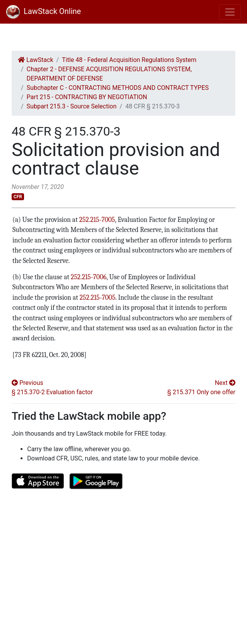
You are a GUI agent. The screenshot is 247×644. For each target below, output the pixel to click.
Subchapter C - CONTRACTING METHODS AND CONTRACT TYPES (118, 88)
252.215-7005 (96, 220)
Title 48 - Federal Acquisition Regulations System (129, 60)
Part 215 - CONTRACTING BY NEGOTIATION (87, 97)
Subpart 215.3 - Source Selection (72, 106)
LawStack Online (44, 11)
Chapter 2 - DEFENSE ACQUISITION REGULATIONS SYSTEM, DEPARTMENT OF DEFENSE (109, 74)
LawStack (35, 60)
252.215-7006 (88, 277)
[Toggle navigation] (230, 12)
